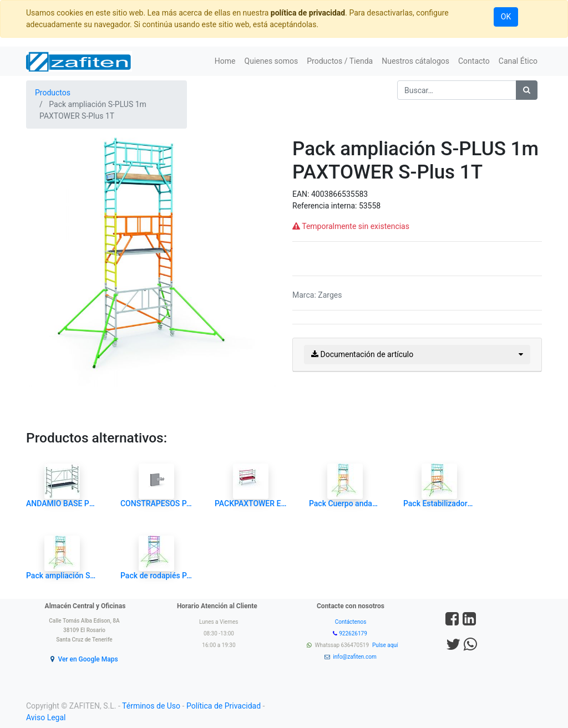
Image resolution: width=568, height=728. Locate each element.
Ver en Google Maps (88, 659)
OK (506, 17)
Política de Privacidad (224, 706)
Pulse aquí (386, 645)
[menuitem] (225, 61)
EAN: (302, 194)
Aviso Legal (46, 717)
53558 (370, 206)
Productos (53, 93)
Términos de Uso (151, 706)
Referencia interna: (326, 206)
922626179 (354, 633)
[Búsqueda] (527, 90)
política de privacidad (308, 13)
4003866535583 (339, 194)
